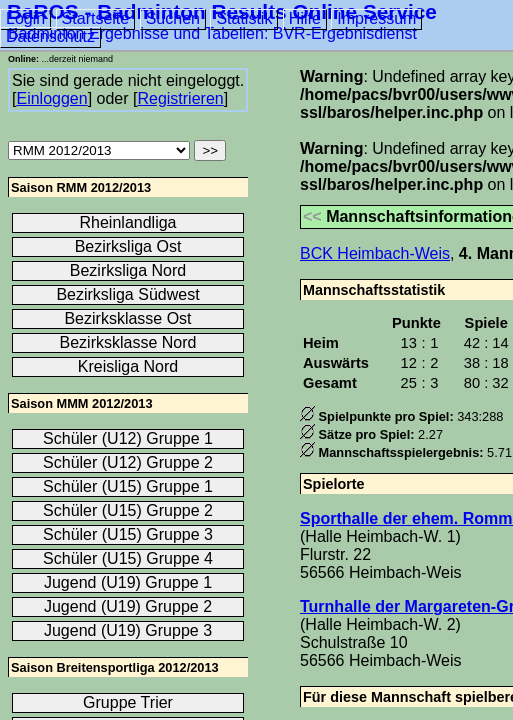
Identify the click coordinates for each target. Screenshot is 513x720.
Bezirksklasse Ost (127, 318)
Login (25, 18)
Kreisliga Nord (128, 366)
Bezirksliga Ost (128, 246)
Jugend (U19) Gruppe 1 (128, 582)
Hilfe (305, 18)
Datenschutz (50, 36)
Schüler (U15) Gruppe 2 (128, 510)
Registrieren (180, 98)
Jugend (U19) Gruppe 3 (128, 630)
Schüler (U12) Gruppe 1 (128, 438)
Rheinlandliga (128, 222)
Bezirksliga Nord (128, 270)
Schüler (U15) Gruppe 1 (128, 486)
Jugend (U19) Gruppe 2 (128, 606)
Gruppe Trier (128, 702)
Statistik (244, 18)
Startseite (96, 18)
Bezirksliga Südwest (127, 294)
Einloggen (51, 98)
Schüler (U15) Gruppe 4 (128, 558)
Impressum (376, 18)
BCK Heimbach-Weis (375, 253)
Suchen (173, 18)
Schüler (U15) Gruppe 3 (128, 534)
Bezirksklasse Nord (128, 342)
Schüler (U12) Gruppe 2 (128, 462)
